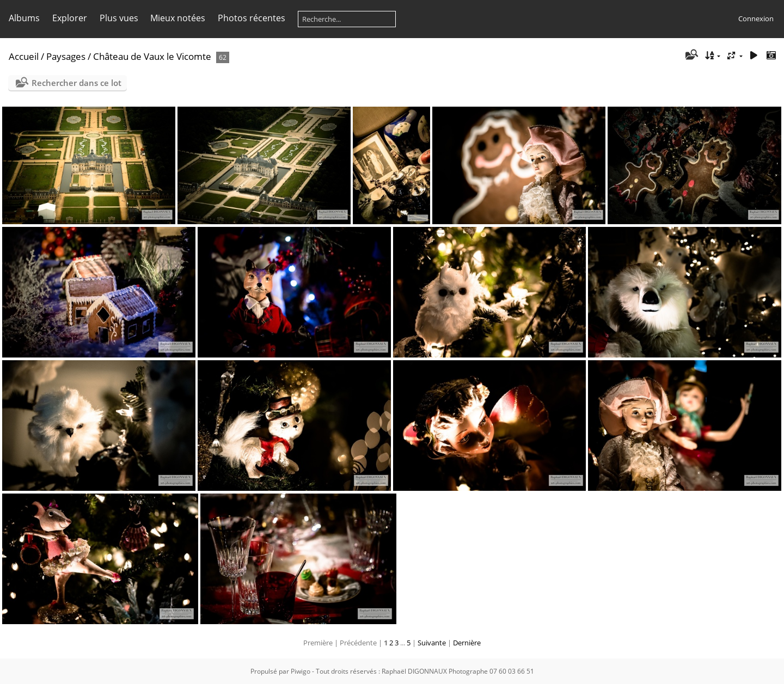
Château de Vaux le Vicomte (152, 56)
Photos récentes (252, 18)
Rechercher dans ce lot (76, 83)
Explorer (70, 18)
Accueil (24, 56)
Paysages (66, 56)
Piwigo (301, 671)
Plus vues (119, 18)
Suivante (432, 643)
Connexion (756, 19)
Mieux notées (178, 18)
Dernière (467, 643)
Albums (24, 18)
